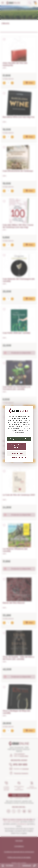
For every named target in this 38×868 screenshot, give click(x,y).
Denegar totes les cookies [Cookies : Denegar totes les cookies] (17, 446)
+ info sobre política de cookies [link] (19, 458)
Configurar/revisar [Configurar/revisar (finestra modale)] (17, 453)
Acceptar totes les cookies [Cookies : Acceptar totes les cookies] (19, 439)
